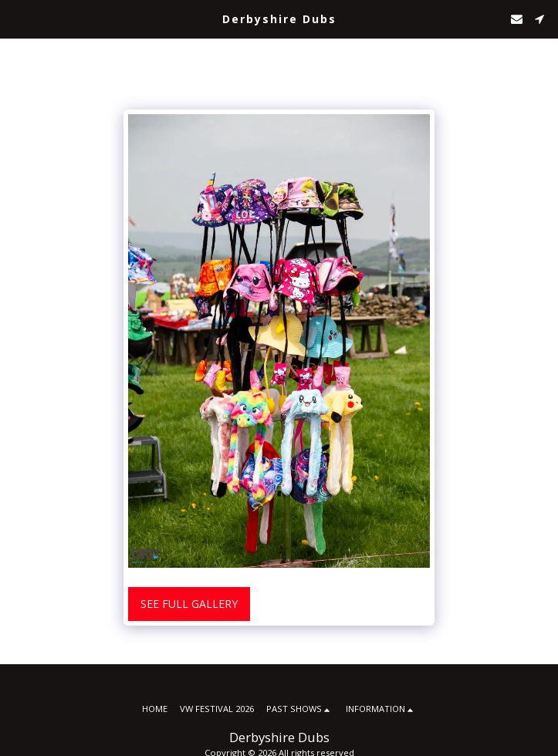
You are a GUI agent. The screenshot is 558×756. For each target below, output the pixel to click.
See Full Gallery (189, 604)
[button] (17, 18)
